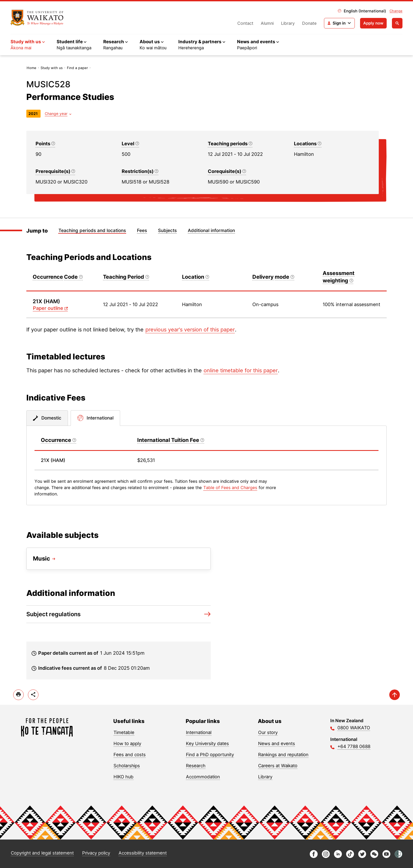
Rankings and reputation (283, 755)
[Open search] (397, 23)
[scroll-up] (395, 695)
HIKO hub (124, 777)
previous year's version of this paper (190, 330)
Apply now (373, 23)
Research (196, 766)
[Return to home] (37, 18)
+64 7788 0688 (354, 746)
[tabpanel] (206, 465)
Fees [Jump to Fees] (142, 230)
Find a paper (77, 68)
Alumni (267, 23)
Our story (268, 732)
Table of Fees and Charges (230, 488)
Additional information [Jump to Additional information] (211, 230)
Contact (245, 23)
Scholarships (127, 766)
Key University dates (207, 744)
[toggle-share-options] (33, 695)
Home (31, 68)
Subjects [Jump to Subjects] (167, 230)
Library (288, 23)
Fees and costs (130, 755)
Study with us (52, 68)
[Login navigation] (339, 23)
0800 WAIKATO (354, 728)
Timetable (124, 732)
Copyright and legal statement (42, 853)
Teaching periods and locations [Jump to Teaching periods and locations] (92, 230)
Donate (309, 23)
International (199, 732)
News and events (277, 744)
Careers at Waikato (278, 766)
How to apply (127, 744)
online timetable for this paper (241, 370)
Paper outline (48, 308)
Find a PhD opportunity (210, 755)
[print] (18, 695)
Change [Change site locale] (396, 11)
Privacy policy (96, 853)
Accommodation (203, 777)
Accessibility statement (143, 853)
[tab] (47, 418)
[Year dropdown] (58, 114)
